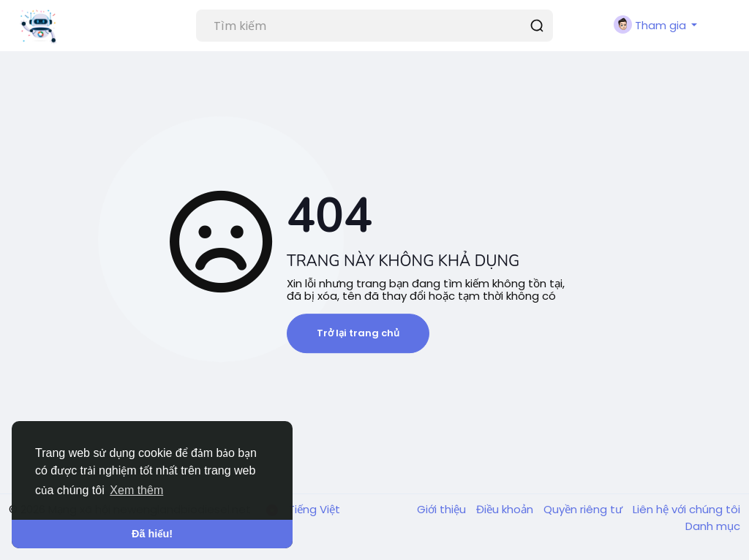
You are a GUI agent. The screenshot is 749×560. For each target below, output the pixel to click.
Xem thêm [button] (136, 490)
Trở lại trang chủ (358, 333)
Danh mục (713, 526)
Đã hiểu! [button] (152, 534)
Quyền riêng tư (584, 509)
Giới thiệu (443, 509)
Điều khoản (506, 509)
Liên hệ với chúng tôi (686, 509)
